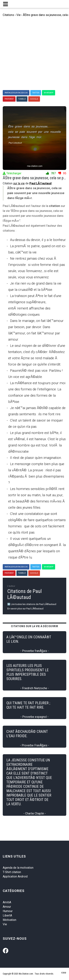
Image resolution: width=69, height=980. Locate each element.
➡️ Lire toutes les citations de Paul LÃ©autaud (32, 604)
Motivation (9, 920)
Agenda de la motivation (18, 868)
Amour (7, 907)
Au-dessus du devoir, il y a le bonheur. (38, 240)
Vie (5, 924)
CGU (64, 973)
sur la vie (19, 183)
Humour (8, 911)
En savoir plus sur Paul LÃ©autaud (25, 609)
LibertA (7, 915)
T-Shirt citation (12, 872)
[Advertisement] (34, 54)
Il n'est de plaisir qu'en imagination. (36, 458)
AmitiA (7, 902)
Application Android (15, 876)
